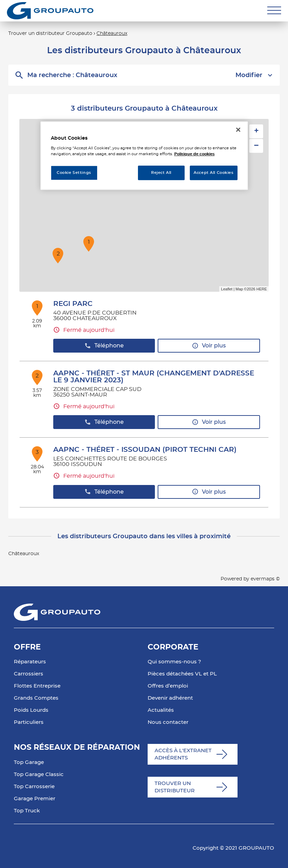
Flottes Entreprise (37, 686)
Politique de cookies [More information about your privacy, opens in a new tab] (194, 154)
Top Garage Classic (39, 774)
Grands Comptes (36, 698)
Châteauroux (112, 34)
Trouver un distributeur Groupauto (50, 34)
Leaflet (227, 289)
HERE (262, 289)
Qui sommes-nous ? (174, 662)
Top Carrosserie (34, 787)
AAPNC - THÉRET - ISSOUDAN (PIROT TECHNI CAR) (145, 450)
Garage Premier (35, 799)
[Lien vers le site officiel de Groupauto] (50, 11)
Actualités (161, 710)
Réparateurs (30, 662)
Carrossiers (29, 674)
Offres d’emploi (168, 686)
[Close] (238, 130)
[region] (144, 156)
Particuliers (29, 722)
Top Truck (27, 811)
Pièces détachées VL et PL (182, 674)
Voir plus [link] (209, 346)
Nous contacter (168, 722)
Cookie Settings (74, 173)
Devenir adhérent (170, 698)
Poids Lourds (31, 710)
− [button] (256, 146)
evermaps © (265, 579)
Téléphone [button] (104, 346)
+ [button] (256, 131)
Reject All (161, 173)
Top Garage (29, 762)
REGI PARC (73, 304)
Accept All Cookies (213, 173)
